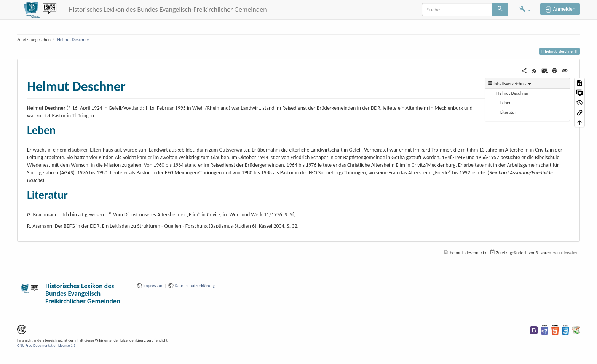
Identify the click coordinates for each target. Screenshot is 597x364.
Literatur (508, 112)
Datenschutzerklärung (195, 286)
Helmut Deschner (73, 40)
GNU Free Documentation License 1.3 (46, 346)
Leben (506, 103)
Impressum (153, 286)
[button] (525, 10)
